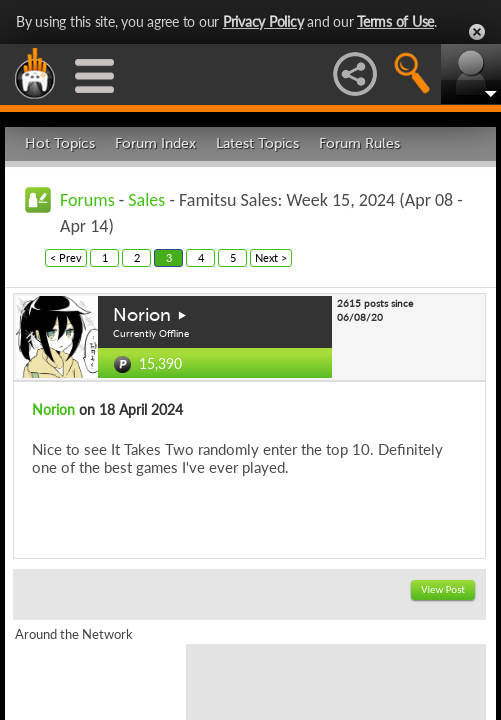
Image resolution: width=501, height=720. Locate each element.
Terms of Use (395, 21)
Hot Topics (60, 143)
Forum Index (155, 143)
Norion (142, 315)
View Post (443, 589)
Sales (146, 200)
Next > (271, 257)
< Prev (66, 257)
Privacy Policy (263, 21)
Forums (87, 200)
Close (477, 32)
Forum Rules (359, 143)
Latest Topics (257, 143)
